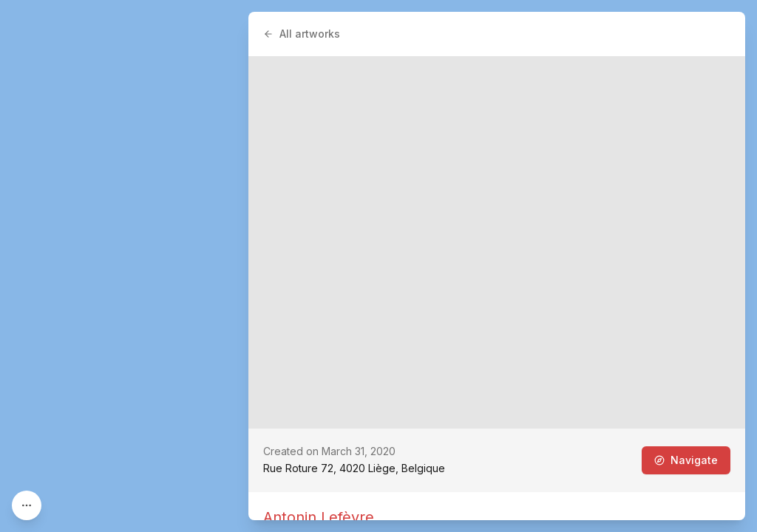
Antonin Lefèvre (319, 517)
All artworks (302, 34)
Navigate (686, 460)
